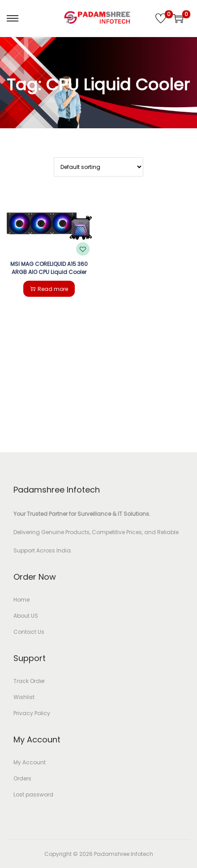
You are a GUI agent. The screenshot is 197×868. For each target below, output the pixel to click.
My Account (30, 762)
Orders (22, 778)
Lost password (33, 794)
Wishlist (24, 697)
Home (21, 600)
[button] (83, 249)
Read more (49, 289)
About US (26, 616)
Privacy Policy (32, 713)
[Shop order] (98, 167)
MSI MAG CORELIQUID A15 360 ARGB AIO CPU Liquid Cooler (49, 268)
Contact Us (29, 632)
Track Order (29, 681)
